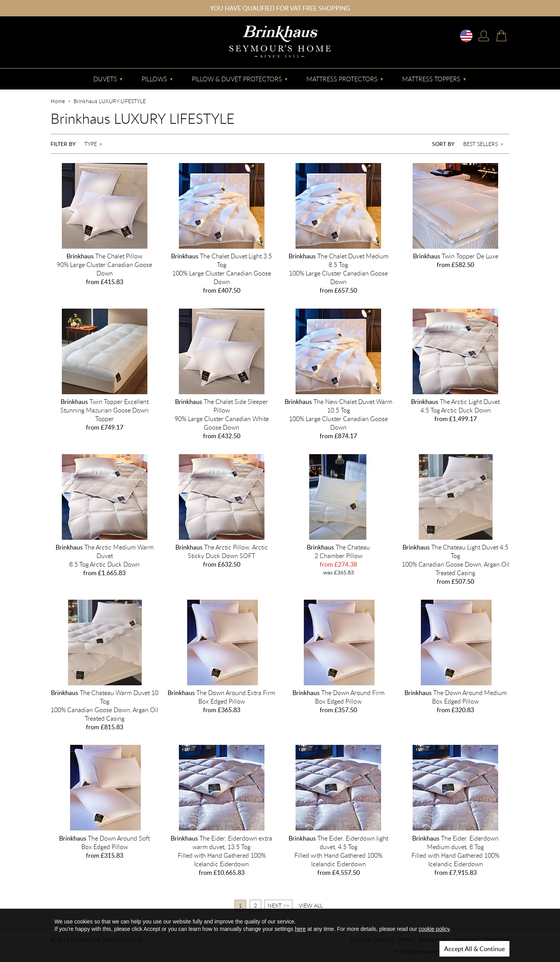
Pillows (154, 79)
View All (311, 905)
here (300, 929)
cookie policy (434, 929)
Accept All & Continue (474, 949)
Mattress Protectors (342, 79)
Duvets (105, 79)
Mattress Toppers (431, 79)
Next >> (278, 905)
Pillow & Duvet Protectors (237, 79)
